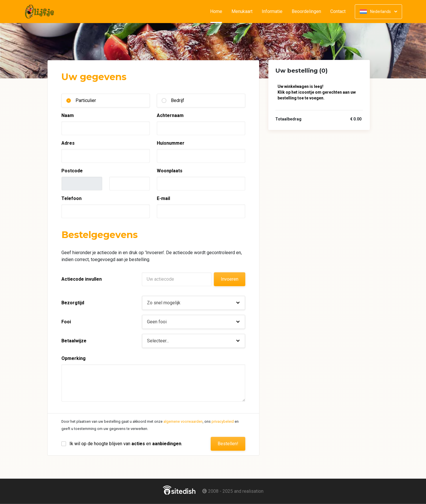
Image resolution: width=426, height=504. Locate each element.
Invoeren (230, 279)
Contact (338, 12)
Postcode (72, 171)
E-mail (163, 198)
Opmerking (73, 358)
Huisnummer (171, 143)
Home (218, 12)
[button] (194, 303)
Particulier (86, 100)
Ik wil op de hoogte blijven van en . (126, 444)
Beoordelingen (306, 12)
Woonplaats (170, 171)
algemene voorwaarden (183, 421)
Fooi (66, 322)
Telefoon (71, 198)
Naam (68, 115)
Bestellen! (228, 444)
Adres (68, 143)
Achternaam (170, 115)
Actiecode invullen (82, 279)
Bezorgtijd (73, 303)
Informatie (272, 12)
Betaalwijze (74, 341)
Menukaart (242, 12)
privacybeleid (223, 421)
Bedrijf (178, 100)
